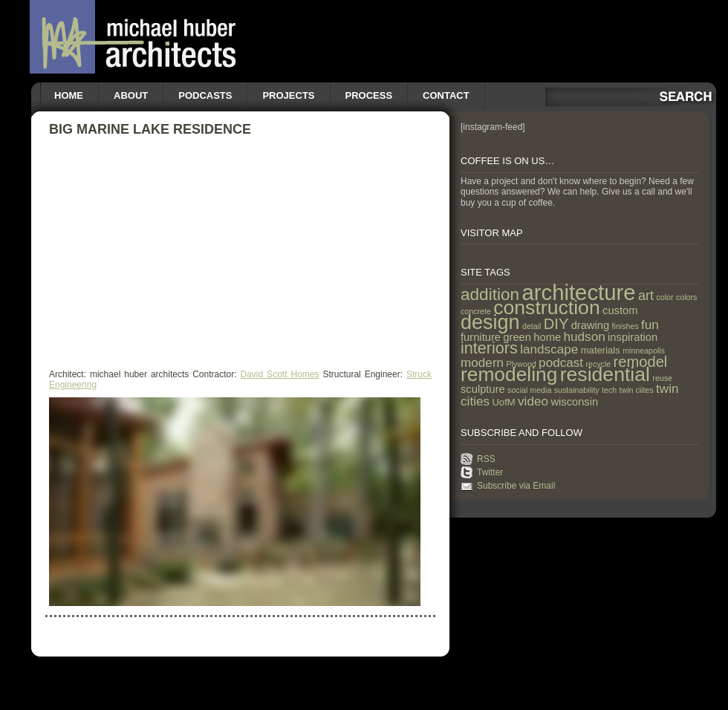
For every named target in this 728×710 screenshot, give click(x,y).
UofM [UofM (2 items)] (503, 402)
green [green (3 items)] (517, 337)
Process (369, 95)
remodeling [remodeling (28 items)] (509, 374)
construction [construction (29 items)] (546, 307)
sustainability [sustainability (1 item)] (577, 390)
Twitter (490, 472)
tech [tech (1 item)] (609, 390)
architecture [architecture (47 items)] (578, 292)
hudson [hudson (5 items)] (585, 336)
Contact (446, 95)
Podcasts (205, 95)
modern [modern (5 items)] (482, 362)
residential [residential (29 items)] (605, 374)
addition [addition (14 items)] (490, 294)
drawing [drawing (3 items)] (591, 325)
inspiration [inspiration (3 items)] (633, 337)
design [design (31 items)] (490, 322)
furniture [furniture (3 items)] (481, 337)
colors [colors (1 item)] (686, 297)
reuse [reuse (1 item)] (662, 378)
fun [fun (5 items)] (650, 325)
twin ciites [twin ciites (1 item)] (637, 390)
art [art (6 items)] (646, 296)
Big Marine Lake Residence (150, 129)
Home (69, 95)
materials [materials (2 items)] (601, 350)
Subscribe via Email (516, 486)
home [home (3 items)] (547, 337)
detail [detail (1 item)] (532, 326)
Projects (288, 95)
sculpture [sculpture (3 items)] (483, 389)
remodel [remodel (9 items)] (641, 362)
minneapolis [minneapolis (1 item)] (644, 351)
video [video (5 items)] (533, 401)
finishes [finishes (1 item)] (625, 326)
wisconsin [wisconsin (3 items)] (574, 402)
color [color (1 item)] (664, 297)
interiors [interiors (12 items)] (489, 348)
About (131, 95)
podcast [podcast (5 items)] (561, 362)
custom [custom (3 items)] (620, 310)
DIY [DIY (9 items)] (556, 324)
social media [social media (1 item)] (529, 390)
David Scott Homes (280, 374)
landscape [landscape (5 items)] (549, 349)
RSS (486, 459)
